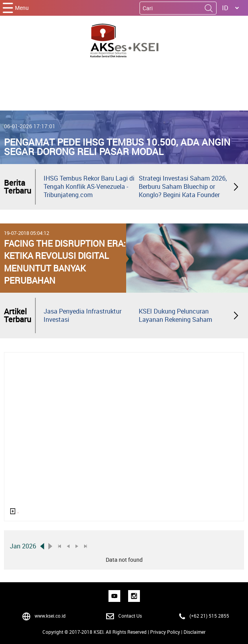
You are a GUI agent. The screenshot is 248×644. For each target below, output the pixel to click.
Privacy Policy (165, 632)
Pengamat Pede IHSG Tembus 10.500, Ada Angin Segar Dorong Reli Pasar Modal (117, 147)
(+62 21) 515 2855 (209, 616)
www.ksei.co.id (50, 616)
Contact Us (130, 616)
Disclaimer (195, 632)
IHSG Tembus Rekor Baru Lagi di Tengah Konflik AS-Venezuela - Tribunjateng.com (89, 186)
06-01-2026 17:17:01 (30, 126)
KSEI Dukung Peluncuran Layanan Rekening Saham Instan (175, 319)
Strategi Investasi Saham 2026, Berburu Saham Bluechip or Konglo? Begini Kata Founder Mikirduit (183, 191)
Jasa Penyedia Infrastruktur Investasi (83, 315)
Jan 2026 (23, 546)
